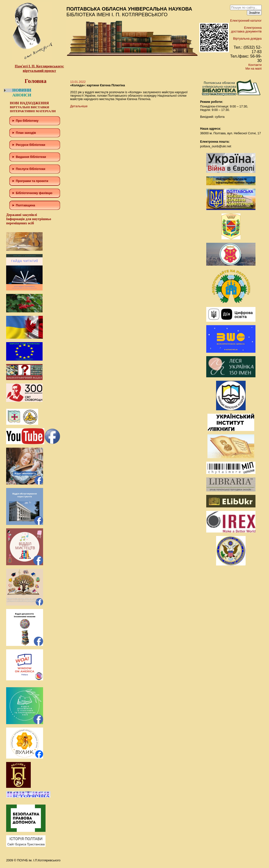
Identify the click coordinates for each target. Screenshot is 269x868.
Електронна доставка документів (246, 30)
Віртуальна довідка (247, 38)
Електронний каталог (246, 21)
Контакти (255, 65)
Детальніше (79, 106)
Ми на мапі (253, 69)
